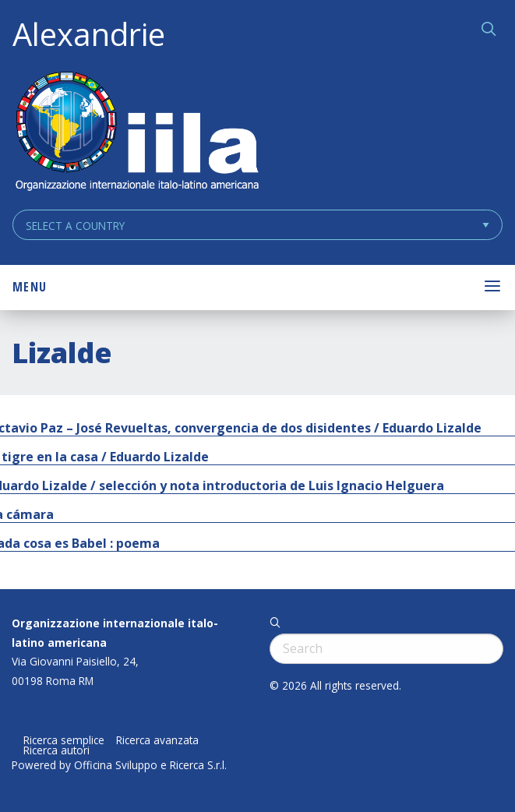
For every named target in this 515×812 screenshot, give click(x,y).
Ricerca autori (56, 750)
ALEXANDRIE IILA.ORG (136, 133)
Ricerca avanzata (157, 740)
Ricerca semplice (64, 740)
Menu (30, 287)
